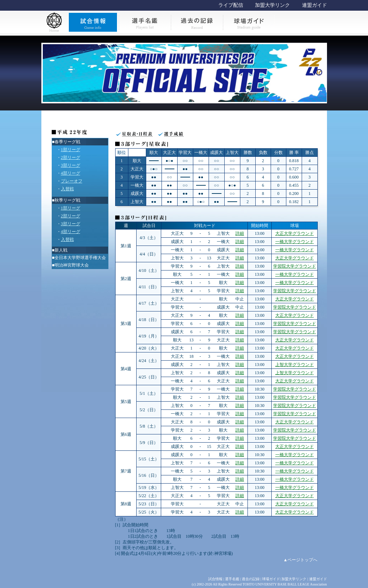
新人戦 (61, 250)
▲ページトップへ (301, 560)
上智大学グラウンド (295, 365)
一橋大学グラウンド (295, 242)
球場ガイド (271, 579)
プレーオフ (72, 181)
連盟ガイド (315, 5)
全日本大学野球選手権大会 (80, 258)
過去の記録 (251, 579)
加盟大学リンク (272, 5)
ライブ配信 (231, 5)
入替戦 (67, 189)
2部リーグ (71, 158)
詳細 (240, 233)
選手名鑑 (232, 579)
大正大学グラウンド (295, 233)
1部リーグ (71, 150)
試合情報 (215, 579)
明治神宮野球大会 (72, 265)
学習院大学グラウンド (295, 266)
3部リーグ (71, 165)
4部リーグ (71, 173)
